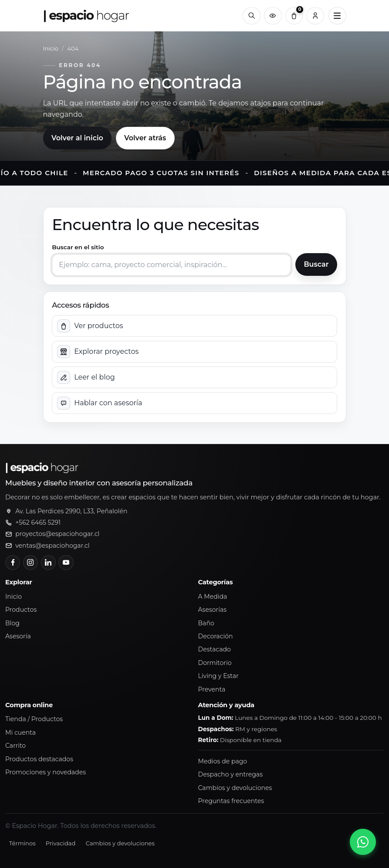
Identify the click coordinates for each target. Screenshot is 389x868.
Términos (22, 843)
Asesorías (213, 610)
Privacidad (61, 843)
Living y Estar (218, 676)
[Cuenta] (315, 16)
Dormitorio (215, 663)
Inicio (51, 48)
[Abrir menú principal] (337, 16)
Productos (21, 610)
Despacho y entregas (231, 774)
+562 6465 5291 (38, 522)
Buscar (316, 264)
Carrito (15, 746)
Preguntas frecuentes (231, 801)
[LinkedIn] (48, 563)
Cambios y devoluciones (235, 788)
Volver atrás (145, 138)
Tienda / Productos (34, 719)
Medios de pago (223, 761)
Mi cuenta (20, 732)
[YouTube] (66, 563)
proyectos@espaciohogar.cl (57, 534)
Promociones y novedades (46, 772)
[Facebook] (13, 563)
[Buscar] (252, 16)
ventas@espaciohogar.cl (52, 546)
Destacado (215, 649)
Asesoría (18, 636)
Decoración (216, 636)
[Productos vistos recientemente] (273, 16)
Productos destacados (39, 759)
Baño (206, 623)
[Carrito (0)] (294, 16)
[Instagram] (30, 563)
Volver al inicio (77, 138)
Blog (12, 623)
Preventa (212, 689)
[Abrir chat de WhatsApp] (363, 842)
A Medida (213, 597)
